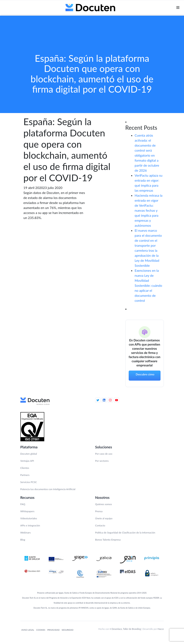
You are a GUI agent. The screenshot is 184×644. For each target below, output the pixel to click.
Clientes (25, 468)
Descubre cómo (145, 376)
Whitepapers (27, 511)
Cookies (41, 630)
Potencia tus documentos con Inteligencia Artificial (48, 489)
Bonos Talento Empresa (108, 540)
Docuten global (29, 454)
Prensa (99, 511)
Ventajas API (27, 461)
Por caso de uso (104, 454)
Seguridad (68, 630)
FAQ (23, 504)
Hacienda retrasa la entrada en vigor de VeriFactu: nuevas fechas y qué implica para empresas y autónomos (149, 210)
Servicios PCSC (29, 482)
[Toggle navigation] (178, 8)
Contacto (100, 525)
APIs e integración (30, 525)
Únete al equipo (104, 518)
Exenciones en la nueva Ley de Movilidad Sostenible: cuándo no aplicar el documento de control (148, 285)
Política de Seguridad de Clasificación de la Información (125, 533)
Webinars (26, 533)
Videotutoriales (29, 518)
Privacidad (53, 630)
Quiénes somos (104, 504)
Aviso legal (28, 630)
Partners (25, 475)
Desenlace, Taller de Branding (126, 629)
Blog (23, 540)
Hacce (161, 629)
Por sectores (102, 461)
